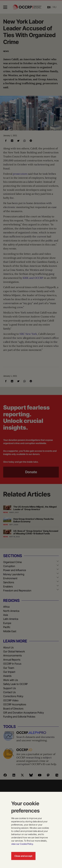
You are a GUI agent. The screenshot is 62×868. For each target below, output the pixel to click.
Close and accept (23, 856)
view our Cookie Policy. (22, 844)
